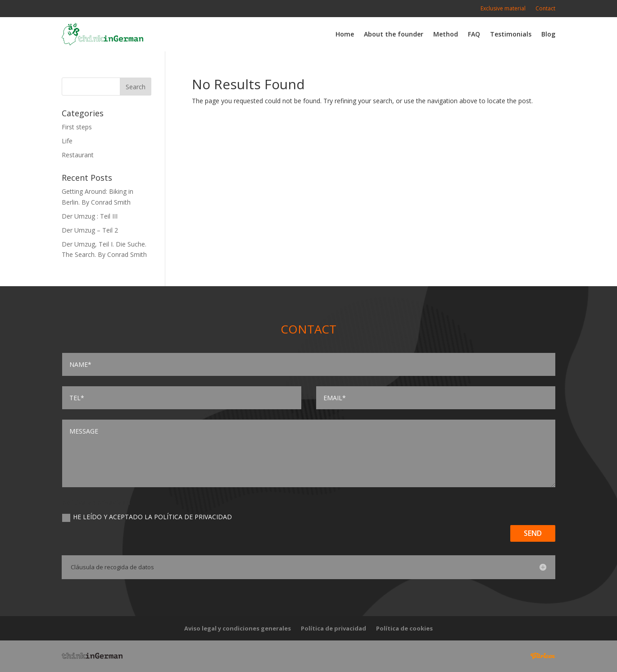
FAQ (474, 34)
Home (345, 34)
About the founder (394, 34)
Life (67, 141)
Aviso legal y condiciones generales (238, 629)
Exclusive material (503, 9)
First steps (77, 127)
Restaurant (78, 155)
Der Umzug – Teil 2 (90, 230)
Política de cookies (404, 629)
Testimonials (511, 34)
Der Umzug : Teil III (90, 216)
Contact (545, 9)
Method (446, 34)
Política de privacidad (333, 629)
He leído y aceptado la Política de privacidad (147, 517)
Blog (548, 34)
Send (533, 533)
